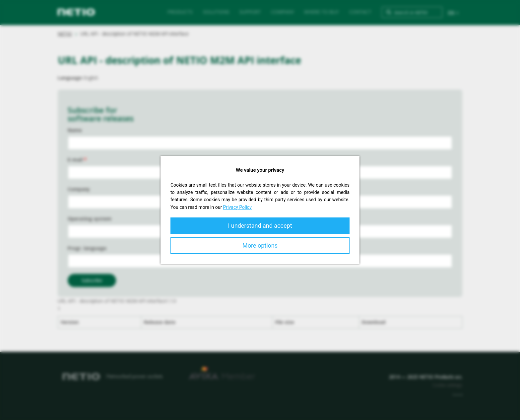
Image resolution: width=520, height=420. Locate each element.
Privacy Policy (237, 207)
